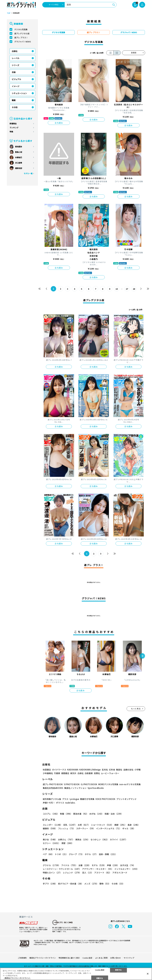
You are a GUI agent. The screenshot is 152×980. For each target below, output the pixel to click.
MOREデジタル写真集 (108, 784)
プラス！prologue (71, 799)
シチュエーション (19, 93)
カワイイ (119, 839)
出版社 (15, 51)
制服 (66, 814)
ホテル (91, 854)
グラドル (51, 865)
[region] (76, 974)
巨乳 (70, 825)
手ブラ (50, 884)
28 (134, 289)
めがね (96, 814)
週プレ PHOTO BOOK (53, 784)
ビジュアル (16, 79)
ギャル (129, 828)
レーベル (16, 58)
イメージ (16, 86)
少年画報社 (48, 773)
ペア (48, 854)
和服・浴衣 (114, 814)
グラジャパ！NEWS (23, 42)
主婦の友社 (128, 770)
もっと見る (136, 709)
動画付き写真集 (87, 799)
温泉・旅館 (108, 854)
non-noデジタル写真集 (130, 784)
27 (127, 289)
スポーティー (86, 828)
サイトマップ (129, 958)
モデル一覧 (28, 173)
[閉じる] (148, 974)
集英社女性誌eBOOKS (53, 788)
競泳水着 (81, 814)
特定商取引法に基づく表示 (69, 958)
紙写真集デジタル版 (52, 799)
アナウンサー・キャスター (98, 869)
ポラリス (60, 803)
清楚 (67, 843)
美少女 (50, 839)
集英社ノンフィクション (75, 788)
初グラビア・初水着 (71, 884)
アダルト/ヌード (120, 873)
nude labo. (70, 803)
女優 (85, 865)
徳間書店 (65, 773)
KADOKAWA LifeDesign (90, 770)
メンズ (91, 884)
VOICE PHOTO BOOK (105, 799)
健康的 (50, 828)
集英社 (119, 770)
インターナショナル (109, 828)
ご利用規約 (22, 958)
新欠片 (73, 773)
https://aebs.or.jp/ (40, 944)
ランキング (14, 128)
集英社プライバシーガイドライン (43, 958)
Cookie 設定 (87, 958)
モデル (99, 865)
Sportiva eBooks (96, 788)
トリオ (61, 854)
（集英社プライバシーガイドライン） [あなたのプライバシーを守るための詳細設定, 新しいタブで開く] (17, 978)
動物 (105, 884)
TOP (9, 13)
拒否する (118, 970)
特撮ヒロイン (52, 873)
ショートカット (102, 825)
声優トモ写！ (49, 803)
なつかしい (100, 839)
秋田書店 (47, 770)
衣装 (14, 72)
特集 (11, 132)
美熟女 (82, 839)
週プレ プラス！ (21, 38)
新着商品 (13, 124)
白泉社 (81, 773)
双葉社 (97, 773)
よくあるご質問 (101, 958)
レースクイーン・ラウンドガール (62, 869)
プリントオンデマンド (126, 799)
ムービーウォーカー (110, 773)
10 (117, 289)
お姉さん (66, 839)
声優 (113, 865)
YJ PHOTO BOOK (72, 784)
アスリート (103, 873)
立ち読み (59, 123)
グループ (76, 854)
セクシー (51, 843)
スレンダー (53, 825)
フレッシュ (67, 828)
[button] (142, 656)
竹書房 (57, 773)
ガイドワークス (59, 770)
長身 (134, 825)
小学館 (137, 770)
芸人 (88, 873)
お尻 (84, 825)
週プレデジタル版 (22, 33)
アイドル (69, 865)
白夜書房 (89, 773)
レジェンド (72, 873)
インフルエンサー (126, 869)
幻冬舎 (112, 770)
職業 (14, 100)
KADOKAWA (73, 770)
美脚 (120, 825)
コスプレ (51, 814)
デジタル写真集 (21, 29)
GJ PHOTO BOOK (89, 784)
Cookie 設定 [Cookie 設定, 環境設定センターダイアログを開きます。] (100, 970)
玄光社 (105, 770)
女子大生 (128, 865)
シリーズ (15, 65)
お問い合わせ (116, 958)
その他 (15, 107)
